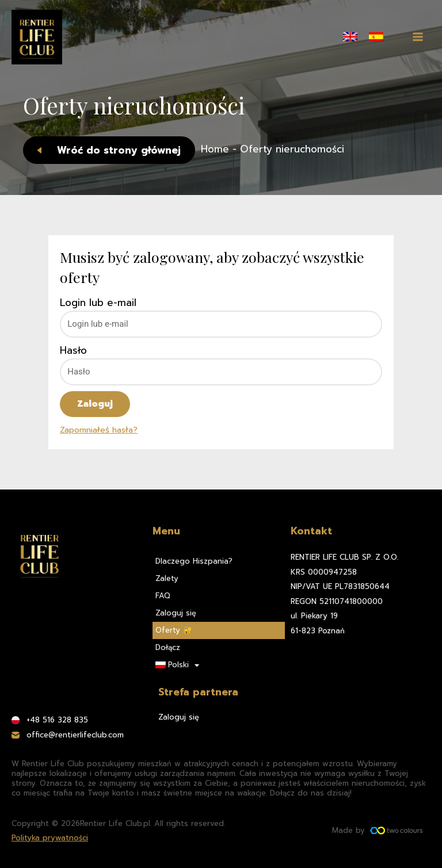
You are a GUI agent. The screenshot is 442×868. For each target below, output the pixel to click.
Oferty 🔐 (174, 630)
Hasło (73, 351)
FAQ (163, 596)
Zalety (167, 578)
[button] (109, 150)
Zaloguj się (176, 613)
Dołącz (168, 647)
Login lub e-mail (98, 303)
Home (215, 149)
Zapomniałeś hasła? (99, 430)
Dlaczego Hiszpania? (194, 561)
